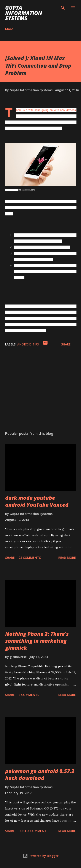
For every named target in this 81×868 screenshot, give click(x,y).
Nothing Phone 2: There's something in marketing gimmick (37, 641)
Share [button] (66, 344)
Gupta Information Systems (24, 13)
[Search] (63, 8)
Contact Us (35, 29)
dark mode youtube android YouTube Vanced (37, 501)
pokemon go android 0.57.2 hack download (40, 774)
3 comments (29, 695)
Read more (67, 558)
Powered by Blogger (41, 856)
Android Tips (28, 344)
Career (10, 29)
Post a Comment (33, 831)
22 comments (30, 558)
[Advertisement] (40, 390)
